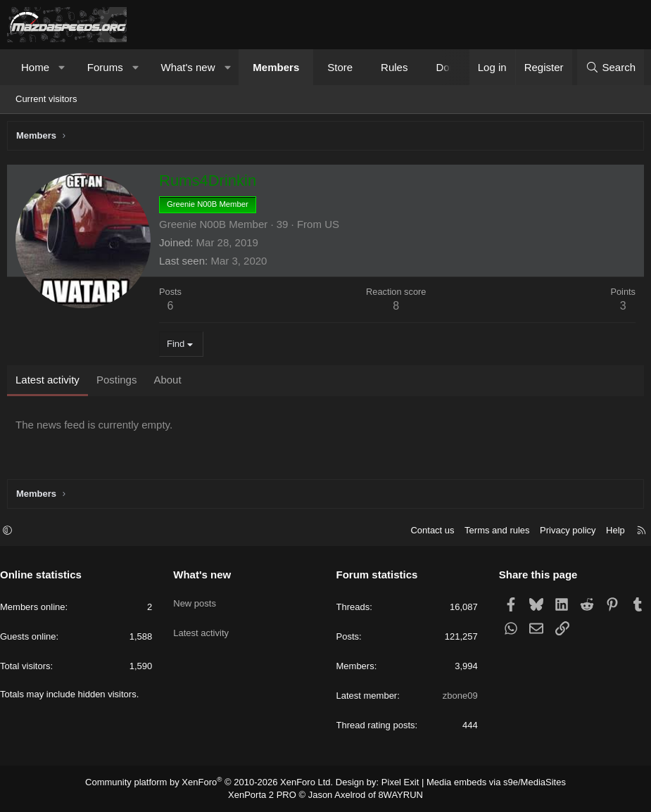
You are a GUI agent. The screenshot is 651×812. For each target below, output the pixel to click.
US (335, 228)
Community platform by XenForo (218, 784)
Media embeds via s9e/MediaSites (483, 784)
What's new (188, 67)
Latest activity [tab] (51, 383)
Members (276, 67)
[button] (62, 67)
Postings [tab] (120, 383)
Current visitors (46, 99)
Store (340, 67)
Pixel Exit (394, 784)
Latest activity (204, 626)
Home (35, 67)
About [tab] (171, 383)
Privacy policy (561, 532)
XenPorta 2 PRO (267, 795)
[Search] (611, 67)
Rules (394, 67)
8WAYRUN (395, 795)
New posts (198, 601)
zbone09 (457, 698)
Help (608, 532)
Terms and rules (490, 532)
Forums (105, 67)
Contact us (425, 532)
